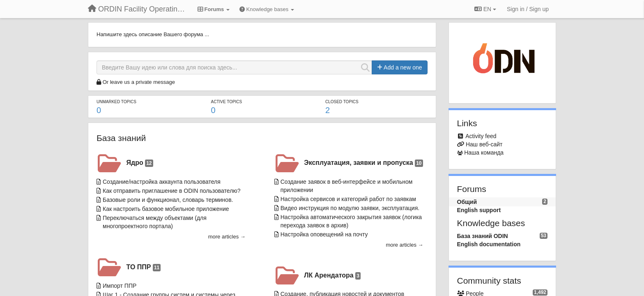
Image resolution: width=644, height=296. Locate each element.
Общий (467, 202)
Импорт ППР (120, 286)
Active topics (226, 102)
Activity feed (481, 136)
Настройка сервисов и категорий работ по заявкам (348, 199)
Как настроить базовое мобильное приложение (166, 209)
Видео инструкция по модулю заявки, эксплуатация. (350, 208)
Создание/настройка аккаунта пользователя (162, 182)
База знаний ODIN (483, 236)
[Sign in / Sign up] (528, 9)
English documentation (489, 244)
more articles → (227, 237)
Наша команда (484, 153)
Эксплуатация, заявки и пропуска (363, 163)
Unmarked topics (116, 102)
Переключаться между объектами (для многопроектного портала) (155, 222)
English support (479, 210)
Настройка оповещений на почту (324, 234)
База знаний (121, 138)
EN (485, 9)
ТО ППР (144, 267)
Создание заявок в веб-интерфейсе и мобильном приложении (347, 186)
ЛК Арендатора (332, 276)
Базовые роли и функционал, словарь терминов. (168, 200)
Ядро (140, 163)
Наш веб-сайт (484, 144)
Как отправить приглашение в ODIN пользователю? (172, 191)
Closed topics (342, 102)
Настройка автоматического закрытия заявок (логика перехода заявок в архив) (351, 221)
